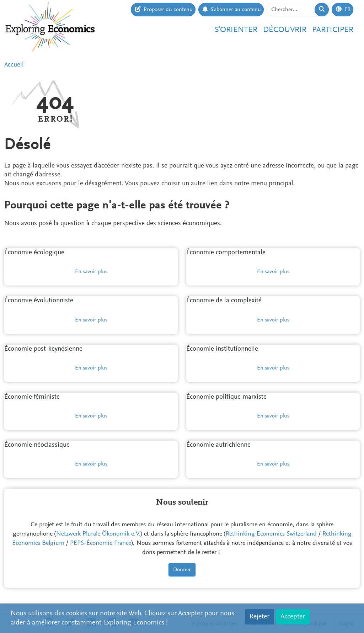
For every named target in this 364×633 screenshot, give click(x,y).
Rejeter (259, 617)
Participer (333, 30)
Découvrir (285, 30)
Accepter (293, 617)
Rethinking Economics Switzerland (271, 534)
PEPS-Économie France (101, 543)
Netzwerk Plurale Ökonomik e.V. (98, 534)
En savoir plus (91, 272)
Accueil (14, 65)
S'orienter (236, 30)
